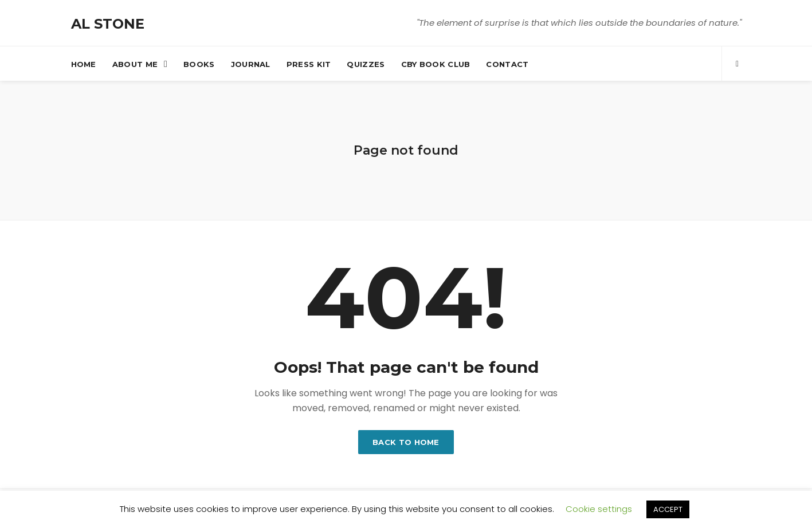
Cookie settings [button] (599, 509)
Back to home (406, 442)
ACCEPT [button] (668, 509)
